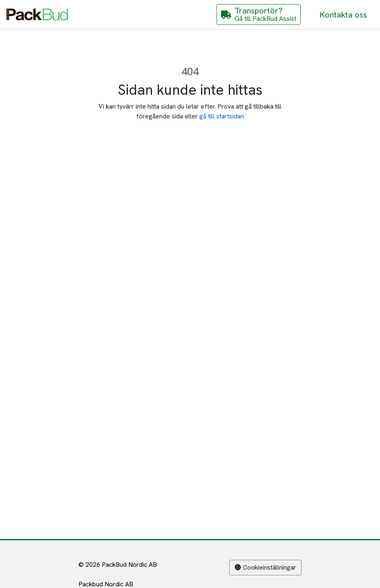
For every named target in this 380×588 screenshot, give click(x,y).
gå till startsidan (222, 116)
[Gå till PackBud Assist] (259, 14)
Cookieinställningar (265, 567)
